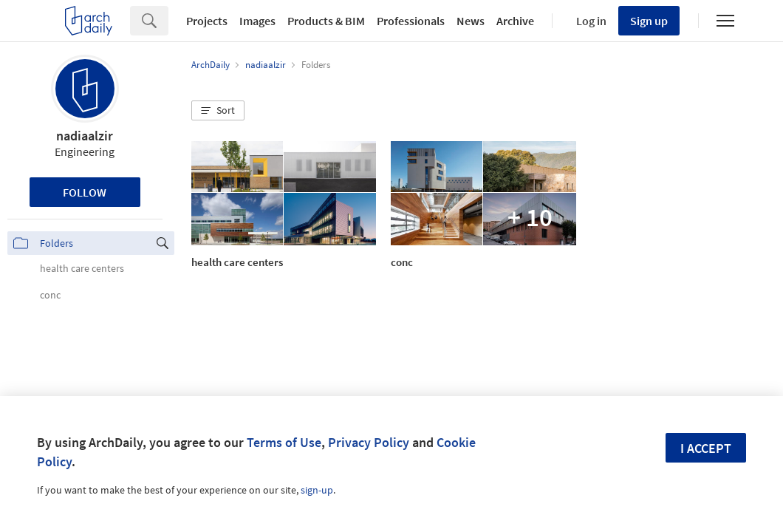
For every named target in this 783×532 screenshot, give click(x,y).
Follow (85, 192)
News (471, 21)
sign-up (317, 490)
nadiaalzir (85, 136)
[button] (218, 111)
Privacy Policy (369, 442)
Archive (515, 21)
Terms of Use (284, 442)
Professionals (411, 21)
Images (257, 21)
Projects (207, 21)
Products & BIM (326, 21)
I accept (706, 448)
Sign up (649, 21)
